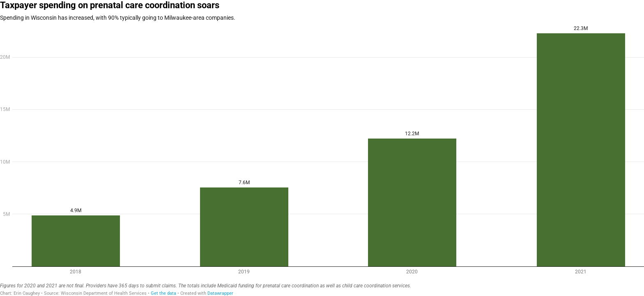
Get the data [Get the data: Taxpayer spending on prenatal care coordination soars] (163, 293)
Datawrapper (220, 293)
